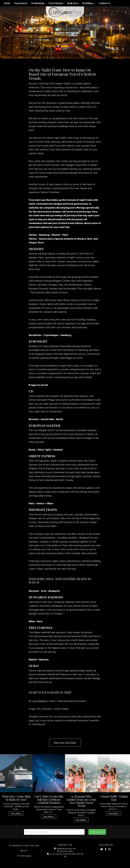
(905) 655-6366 (66, 851)
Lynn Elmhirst (40, 701)
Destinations (38, 3)
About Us (24, 851)
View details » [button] (16, 813)
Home (7, 3)
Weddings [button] (89, 3)
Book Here (73, 3)
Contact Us (104, 3)
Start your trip (97, 832)
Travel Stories (56, 3)
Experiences (21, 3)
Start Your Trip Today (65, 743)
